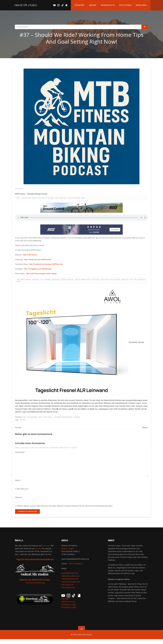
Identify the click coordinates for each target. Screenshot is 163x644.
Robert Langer (68, 552)
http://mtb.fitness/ (30, 256)
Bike (25, 418)
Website (19, 499)
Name (18, 482)
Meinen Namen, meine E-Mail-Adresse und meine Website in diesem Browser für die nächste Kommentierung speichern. (65, 507)
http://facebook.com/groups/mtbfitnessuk (46, 265)
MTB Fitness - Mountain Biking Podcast (58, 418)
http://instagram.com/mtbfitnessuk (38, 270)
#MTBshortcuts (104, 6)
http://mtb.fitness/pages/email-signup (41, 274)
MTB (40, 418)
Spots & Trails (121, 6)
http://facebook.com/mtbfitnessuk (38, 260)
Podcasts (77, 418)
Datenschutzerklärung (35, 586)
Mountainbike (32, 418)
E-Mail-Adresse (22, 490)
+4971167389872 (76, 567)
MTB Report (76, 6)
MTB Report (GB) (69, 611)
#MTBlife (89, 6)
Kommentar (20, 454)
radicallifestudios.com (71, 579)
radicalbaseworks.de (70, 582)
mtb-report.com (68, 591)
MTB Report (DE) (69, 608)
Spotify (38, 552)
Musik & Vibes (137, 6)
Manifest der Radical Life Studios (35, 583)
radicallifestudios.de (70, 576)
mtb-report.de (68, 588)
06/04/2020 (19, 190)
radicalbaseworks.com (71, 585)
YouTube (46, 549)
